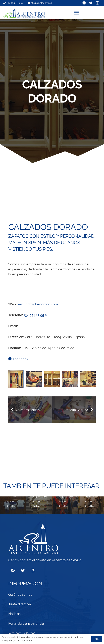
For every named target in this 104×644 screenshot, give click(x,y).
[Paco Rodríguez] (39, 505)
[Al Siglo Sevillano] (13, 505)
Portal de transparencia (26, 623)
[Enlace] (24, 13)
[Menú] (87, 13)
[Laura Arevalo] (91, 505)
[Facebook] (13, 571)
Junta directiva (20, 604)
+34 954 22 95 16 (36, 315)
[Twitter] (23, 571)
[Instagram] (33, 571)
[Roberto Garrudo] (65, 505)
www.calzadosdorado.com (38, 304)
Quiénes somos (20, 594)
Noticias (14, 614)
